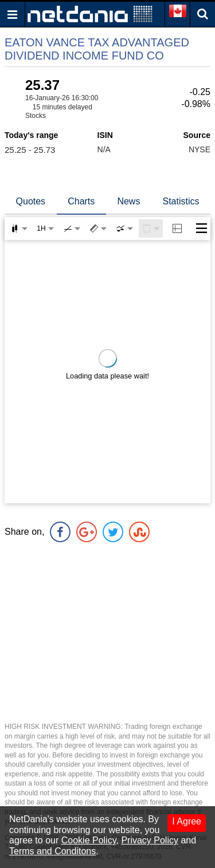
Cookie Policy (89, 840)
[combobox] (124, 228)
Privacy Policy (150, 840)
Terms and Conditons (52, 851)
